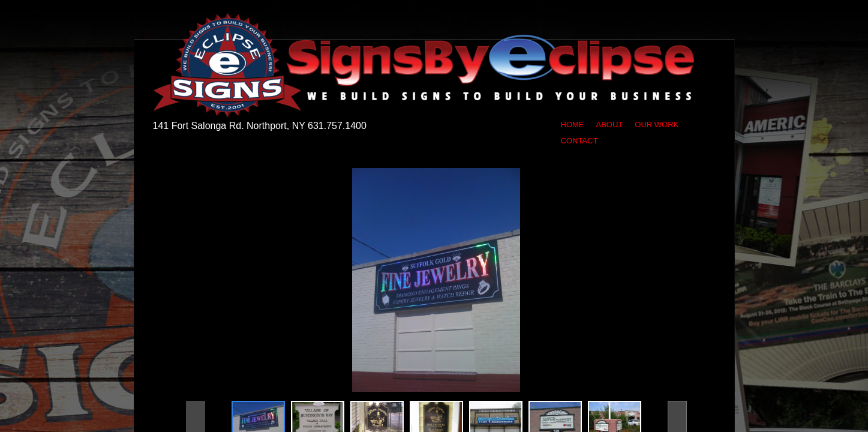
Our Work (657, 124)
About (610, 124)
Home (573, 124)
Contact (579, 141)
